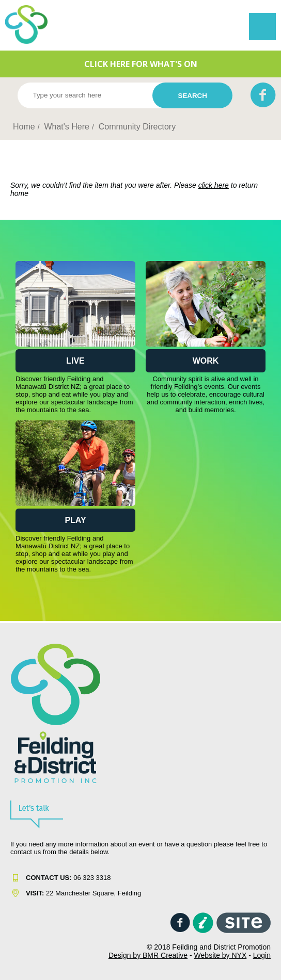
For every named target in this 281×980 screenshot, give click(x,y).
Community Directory (137, 127)
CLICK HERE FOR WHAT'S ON (141, 64)
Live (75, 361)
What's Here (67, 127)
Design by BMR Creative (148, 955)
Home (24, 127)
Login (262, 955)
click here (214, 185)
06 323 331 (66, 878)
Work (206, 361)
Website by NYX (221, 955)
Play (75, 520)
